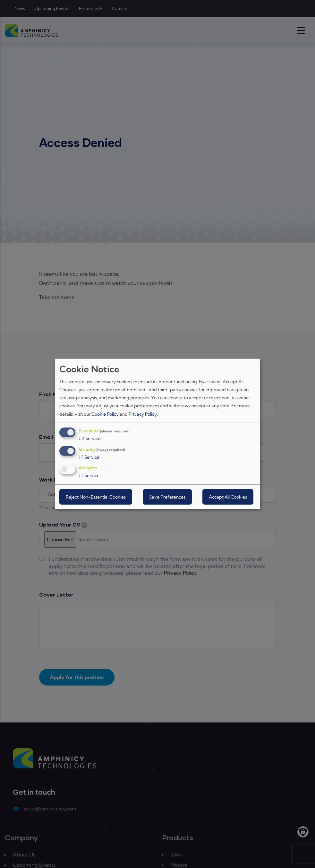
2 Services (90, 438)
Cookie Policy (105, 414)
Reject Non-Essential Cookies (96, 497)
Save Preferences (167, 497)
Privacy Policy (143, 414)
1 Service (89, 457)
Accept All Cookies (228, 497)
